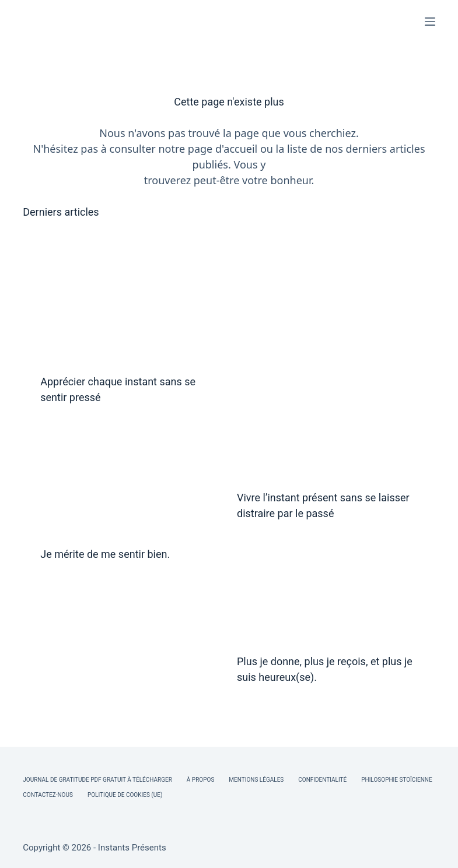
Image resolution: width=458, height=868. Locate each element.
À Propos (200, 780)
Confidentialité (322, 780)
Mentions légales (256, 780)
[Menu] (430, 22)
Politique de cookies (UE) (125, 795)
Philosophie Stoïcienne (396, 780)
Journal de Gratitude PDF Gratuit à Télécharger (97, 780)
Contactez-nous (48, 795)
